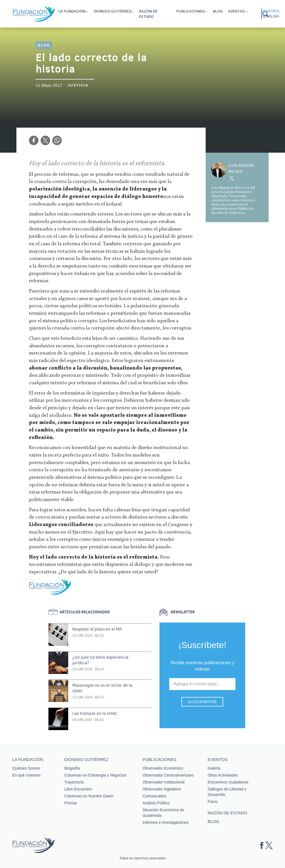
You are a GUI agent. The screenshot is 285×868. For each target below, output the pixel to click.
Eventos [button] (236, 11)
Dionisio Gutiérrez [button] (112, 11)
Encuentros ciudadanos (228, 782)
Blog (218, 11)
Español (272, 11)
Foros (213, 802)
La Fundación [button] (72, 11)
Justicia (78, 85)
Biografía (72, 768)
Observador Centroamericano (168, 775)
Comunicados (154, 796)
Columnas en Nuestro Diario (89, 796)
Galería (214, 768)
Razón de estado (148, 14)
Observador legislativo (162, 789)
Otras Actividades (223, 775)
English (271, 16)
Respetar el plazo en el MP (97, 629)
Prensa (70, 803)
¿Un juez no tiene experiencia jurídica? (100, 660)
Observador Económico (163, 768)
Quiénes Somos (26, 768)
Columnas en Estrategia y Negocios (95, 775)
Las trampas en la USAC (95, 713)
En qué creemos (26, 775)
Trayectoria (74, 782)
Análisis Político (156, 803)
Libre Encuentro (78, 789)
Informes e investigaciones (166, 822)
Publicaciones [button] (191, 11)
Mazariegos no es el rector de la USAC (102, 688)
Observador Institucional (164, 782)
